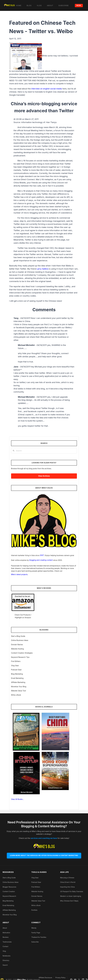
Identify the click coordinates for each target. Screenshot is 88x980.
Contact (5, 947)
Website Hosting (17, 649)
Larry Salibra (43, 269)
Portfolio (34, 910)
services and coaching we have (44, 838)
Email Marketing (17, 678)
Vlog (4, 951)
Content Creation (9, 892)
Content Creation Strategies (22, 653)
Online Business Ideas (20, 640)
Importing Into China (67, 887)
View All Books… (18, 799)
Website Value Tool (19, 691)
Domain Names (17, 645)
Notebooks (7, 956)
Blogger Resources (9, 887)
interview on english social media (47, 89)
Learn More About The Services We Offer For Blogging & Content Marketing (44, 856)
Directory (6, 961)
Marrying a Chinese (67, 878)
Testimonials (7, 942)
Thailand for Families (39, 937)
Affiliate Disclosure (45, 978)
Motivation (6, 933)
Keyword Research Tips (20, 657)
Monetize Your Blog (19, 687)
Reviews (6, 937)
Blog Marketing (17, 674)
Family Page (36, 933)
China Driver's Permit (68, 883)
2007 (42, 555)
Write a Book (16, 695)
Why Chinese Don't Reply (69, 901)
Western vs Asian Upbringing (71, 896)
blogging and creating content (41, 560)
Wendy (34, 928)
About (5, 928)
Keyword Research (9, 896)
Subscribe (35, 942)
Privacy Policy (60, 978)
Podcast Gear (16, 670)
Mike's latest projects (19, 574)
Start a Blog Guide (18, 636)
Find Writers (16, 661)
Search (5, 965)
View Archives (44, 476)
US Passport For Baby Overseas (72, 892)
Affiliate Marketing (18, 682)
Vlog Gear (15, 666)
